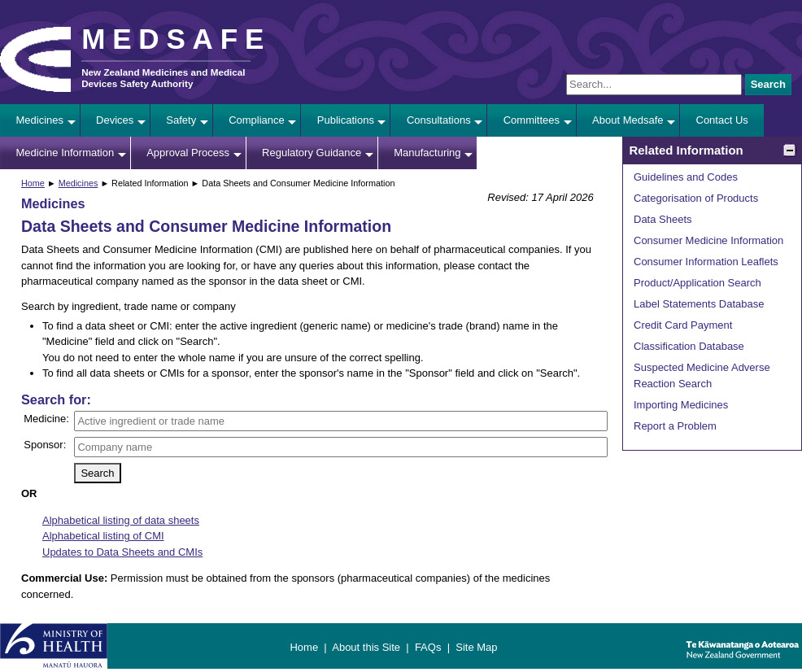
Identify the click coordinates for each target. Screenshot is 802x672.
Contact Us (722, 120)
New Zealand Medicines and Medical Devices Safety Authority (163, 78)
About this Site (366, 647)
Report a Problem (675, 426)
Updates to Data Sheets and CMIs (122, 552)
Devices (115, 120)
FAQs (428, 647)
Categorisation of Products (696, 198)
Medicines (40, 120)
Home (33, 183)
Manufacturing (427, 153)
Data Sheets (663, 219)
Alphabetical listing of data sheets (121, 520)
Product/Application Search (697, 283)
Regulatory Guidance (312, 153)
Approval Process (188, 153)
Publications (346, 120)
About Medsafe (628, 120)
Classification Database (689, 346)
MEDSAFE (176, 39)
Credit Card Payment (683, 325)
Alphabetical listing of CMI (103, 536)
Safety (181, 120)
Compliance (257, 120)
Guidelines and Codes (686, 177)
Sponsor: (45, 445)
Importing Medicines (681, 405)
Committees (532, 120)
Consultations (439, 120)
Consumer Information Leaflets (706, 262)
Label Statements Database (699, 304)
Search (768, 84)
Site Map (476, 647)
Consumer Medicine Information (708, 240)
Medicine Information (65, 153)
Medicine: (46, 419)
